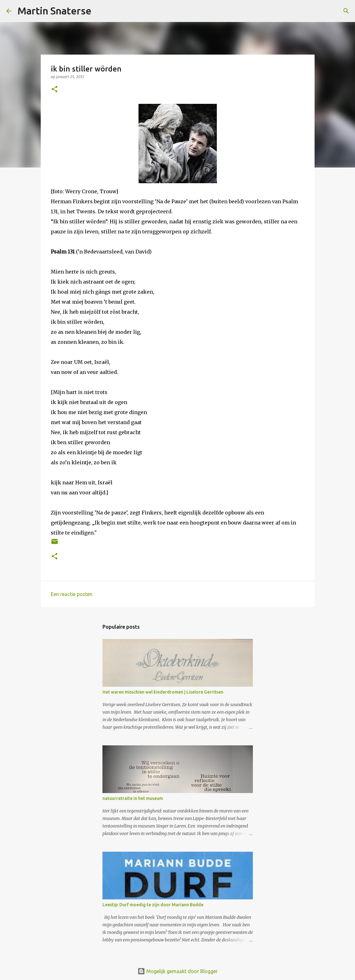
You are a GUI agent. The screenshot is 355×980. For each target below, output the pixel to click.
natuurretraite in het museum (133, 798)
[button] (55, 90)
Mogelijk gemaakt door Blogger (178, 971)
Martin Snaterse (55, 11)
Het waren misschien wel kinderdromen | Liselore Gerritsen (163, 692)
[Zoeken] (100, 11)
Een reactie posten (72, 594)
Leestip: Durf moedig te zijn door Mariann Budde (153, 905)
